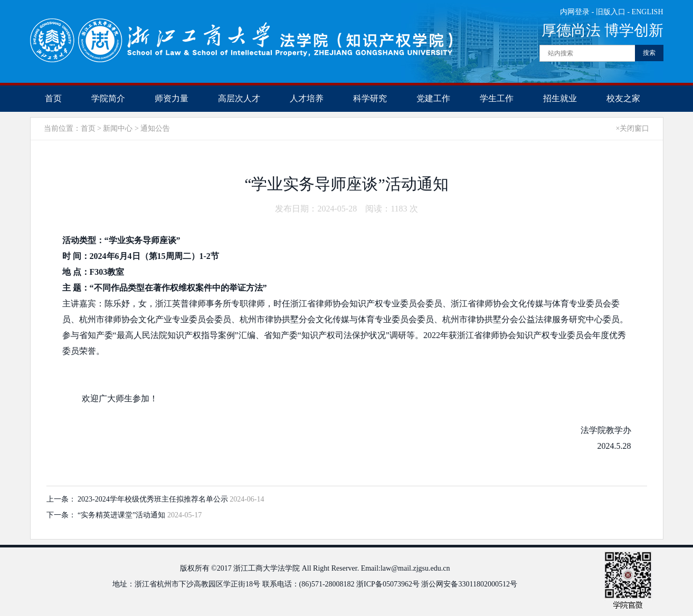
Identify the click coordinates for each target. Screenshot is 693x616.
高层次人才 (239, 98)
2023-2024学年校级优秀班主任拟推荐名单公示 (154, 499)
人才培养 (307, 98)
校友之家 (623, 98)
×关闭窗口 (633, 128)
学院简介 (108, 98)
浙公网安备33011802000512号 (469, 584)
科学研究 (370, 98)
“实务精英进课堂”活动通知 (122, 515)
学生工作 (497, 98)
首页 (53, 98)
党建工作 (433, 98)
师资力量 (172, 98)
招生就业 (560, 98)
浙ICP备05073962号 (388, 584)
